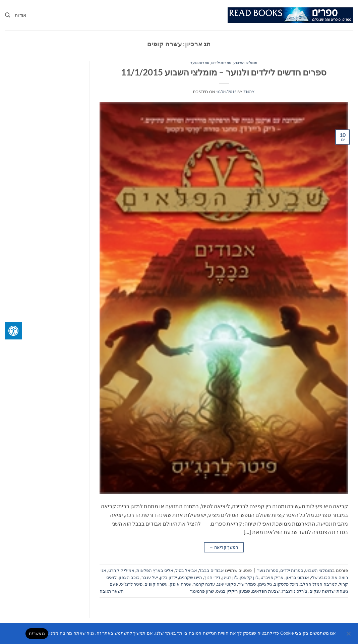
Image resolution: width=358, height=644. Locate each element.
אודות (20, 15)
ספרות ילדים (221, 63)
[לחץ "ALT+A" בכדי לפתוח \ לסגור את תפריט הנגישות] (13, 331)
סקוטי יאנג (226, 584)
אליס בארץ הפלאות (155, 570)
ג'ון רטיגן (230, 577)
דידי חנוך (212, 577)
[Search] (8, 15)
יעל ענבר (150, 577)
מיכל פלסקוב (286, 584)
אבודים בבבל (212, 570)
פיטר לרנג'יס (131, 584)
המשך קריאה (224, 547)
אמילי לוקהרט (121, 570)
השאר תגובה (112, 591)
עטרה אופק (181, 584)
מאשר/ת (37, 633)
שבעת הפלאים (266, 591)
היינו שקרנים (191, 577)
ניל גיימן (265, 584)
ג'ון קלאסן (249, 577)
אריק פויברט (272, 577)
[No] (349, 636)
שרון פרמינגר (202, 591)
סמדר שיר (247, 584)
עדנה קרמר (204, 584)
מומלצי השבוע (245, 63)
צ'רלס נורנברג (294, 591)
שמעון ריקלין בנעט (233, 591)
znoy (249, 92)
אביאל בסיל (186, 570)
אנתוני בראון (297, 577)
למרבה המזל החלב (319, 584)
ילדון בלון (168, 577)
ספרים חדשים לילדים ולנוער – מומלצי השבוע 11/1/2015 (224, 72)
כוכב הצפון (129, 577)
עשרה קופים (156, 584)
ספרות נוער (200, 63)
